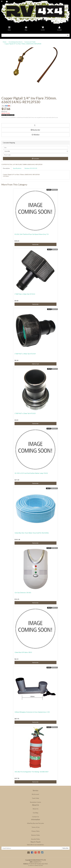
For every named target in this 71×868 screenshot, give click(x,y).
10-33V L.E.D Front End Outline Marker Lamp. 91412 (31, 473)
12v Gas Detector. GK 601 (23, 593)
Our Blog (35, 813)
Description (6, 168)
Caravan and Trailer (30, 42)
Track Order (35, 798)
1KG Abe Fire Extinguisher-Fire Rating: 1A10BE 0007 (32, 772)
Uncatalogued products (15, 42)
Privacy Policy (36, 831)
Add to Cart (35, 364)
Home (5, 42)
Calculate (35, 158)
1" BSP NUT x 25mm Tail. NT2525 (25, 413)
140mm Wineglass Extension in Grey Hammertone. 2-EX (32, 712)
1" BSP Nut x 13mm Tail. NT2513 (25, 294)
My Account (35, 794)
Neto (42, 865)
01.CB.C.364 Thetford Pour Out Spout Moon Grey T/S (32, 234)
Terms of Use (35, 827)
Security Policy (35, 839)
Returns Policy (36, 835)
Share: (6, 106)
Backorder (35, 130)
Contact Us (35, 817)
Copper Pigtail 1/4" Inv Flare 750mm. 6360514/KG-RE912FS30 (23, 44)
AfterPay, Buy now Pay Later (35, 823)
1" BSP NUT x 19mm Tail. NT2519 (25, 354)
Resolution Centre (35, 802)
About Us (35, 809)
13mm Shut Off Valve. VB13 (23, 652)
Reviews (31, 168)
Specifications (17, 168)
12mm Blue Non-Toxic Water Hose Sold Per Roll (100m (32, 533)
